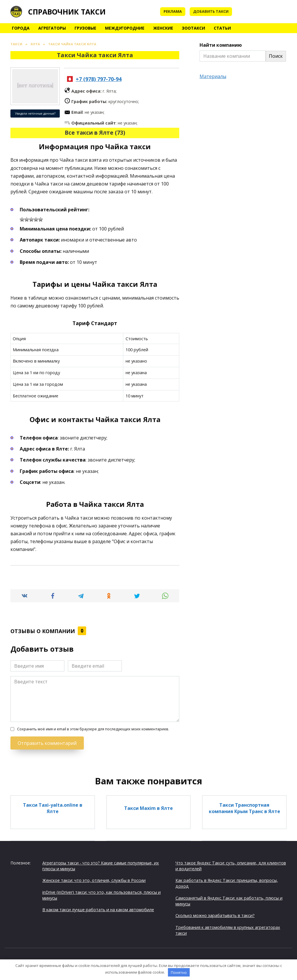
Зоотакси (193, 28)
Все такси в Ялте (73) (95, 133)
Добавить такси (211, 11)
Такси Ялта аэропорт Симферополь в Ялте (52, 853)
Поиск (276, 56)
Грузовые (85, 28)
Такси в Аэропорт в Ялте (148, 853)
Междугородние (125, 28)
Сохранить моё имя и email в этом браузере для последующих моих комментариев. (93, 729)
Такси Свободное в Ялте (148, 898)
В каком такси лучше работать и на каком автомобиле (98, 910)
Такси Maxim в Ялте (148, 808)
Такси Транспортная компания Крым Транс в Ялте (245, 808)
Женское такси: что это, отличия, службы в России (94, 880)
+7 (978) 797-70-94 (99, 79)
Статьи (222, 28)
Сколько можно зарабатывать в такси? (215, 915)
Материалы (213, 76)
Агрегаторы (52, 28)
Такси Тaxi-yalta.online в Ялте (53, 808)
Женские (163, 28)
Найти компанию (221, 45)
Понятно (179, 972)
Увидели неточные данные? (35, 114)
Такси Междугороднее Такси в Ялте (245, 853)
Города (21, 28)
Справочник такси (67, 12)
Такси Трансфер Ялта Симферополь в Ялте (53, 898)
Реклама (173, 11)
